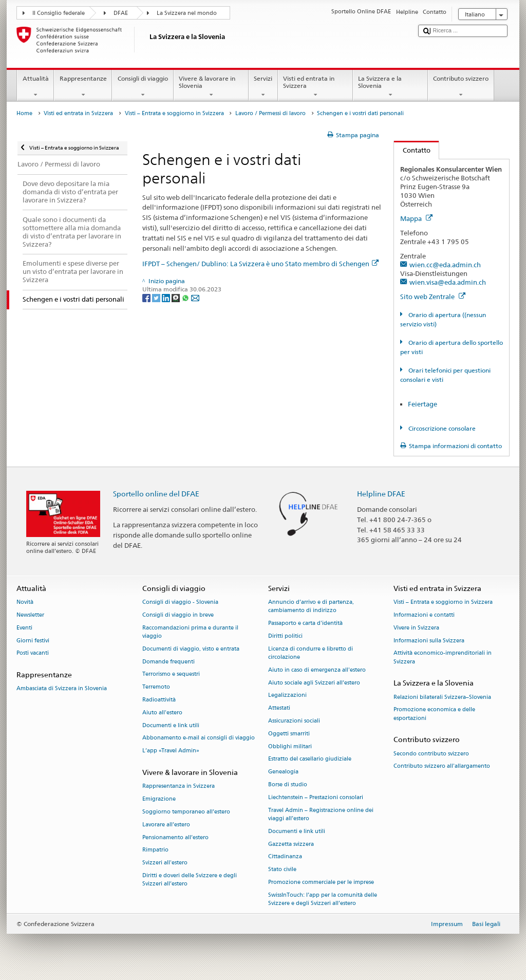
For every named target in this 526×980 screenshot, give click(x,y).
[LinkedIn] (167, 297)
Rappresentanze (83, 87)
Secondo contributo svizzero (431, 754)
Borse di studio (288, 785)
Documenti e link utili (171, 725)
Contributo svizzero (461, 87)
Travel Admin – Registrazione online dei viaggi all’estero (321, 814)
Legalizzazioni (287, 696)
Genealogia (283, 772)
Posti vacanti (33, 653)
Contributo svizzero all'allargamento (442, 766)
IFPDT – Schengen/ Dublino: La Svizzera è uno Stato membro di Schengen (260, 264)
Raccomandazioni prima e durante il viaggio (190, 632)
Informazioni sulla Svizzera (429, 641)
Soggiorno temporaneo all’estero (186, 812)
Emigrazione (159, 799)
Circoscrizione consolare (441, 428)
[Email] (195, 297)
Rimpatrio (155, 850)
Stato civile (282, 870)
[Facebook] (147, 297)
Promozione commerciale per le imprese (321, 882)
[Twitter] (157, 297)
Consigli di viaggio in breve (178, 615)
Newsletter (30, 615)
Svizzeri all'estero (165, 863)
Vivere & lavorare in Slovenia (211, 87)
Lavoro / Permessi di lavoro (270, 113)
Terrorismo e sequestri (171, 674)
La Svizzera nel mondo (187, 13)
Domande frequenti (168, 662)
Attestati (279, 708)
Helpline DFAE (381, 494)
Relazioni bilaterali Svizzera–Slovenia (442, 697)
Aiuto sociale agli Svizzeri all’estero (314, 683)
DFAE (121, 13)
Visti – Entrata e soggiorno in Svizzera (174, 113)
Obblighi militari (290, 746)
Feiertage (422, 404)
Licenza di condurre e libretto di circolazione (311, 653)
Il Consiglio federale (59, 13)
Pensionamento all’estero (175, 837)
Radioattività (159, 700)
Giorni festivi (33, 641)
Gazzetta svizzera (291, 844)
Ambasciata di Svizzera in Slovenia (62, 689)
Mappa (416, 218)
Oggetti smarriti (289, 734)
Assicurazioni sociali (294, 721)
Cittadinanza (285, 857)
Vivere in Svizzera (416, 628)
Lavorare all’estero (166, 825)
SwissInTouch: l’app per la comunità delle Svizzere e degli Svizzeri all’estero (323, 899)
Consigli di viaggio (143, 87)
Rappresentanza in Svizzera (179, 787)
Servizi (263, 87)
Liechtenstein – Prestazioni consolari (316, 797)
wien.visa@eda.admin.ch (448, 282)
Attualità (35, 87)
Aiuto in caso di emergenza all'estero (317, 670)
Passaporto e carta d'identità (305, 624)
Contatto (412, 150)
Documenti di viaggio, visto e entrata (191, 649)
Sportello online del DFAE (156, 494)
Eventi (24, 628)
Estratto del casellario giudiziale (310, 759)
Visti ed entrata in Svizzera (315, 87)
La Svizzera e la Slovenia (390, 87)
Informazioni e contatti (424, 615)
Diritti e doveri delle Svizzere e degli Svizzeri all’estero (190, 880)
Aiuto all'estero (162, 713)
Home (24, 113)
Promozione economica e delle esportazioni (434, 714)
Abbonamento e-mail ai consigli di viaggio (199, 738)
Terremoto (156, 687)
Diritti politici (285, 636)
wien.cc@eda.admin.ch (445, 265)
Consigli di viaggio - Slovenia (180, 603)
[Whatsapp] (186, 297)
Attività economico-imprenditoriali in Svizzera (443, 658)
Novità (25, 603)
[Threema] (176, 297)
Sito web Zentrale (433, 297)
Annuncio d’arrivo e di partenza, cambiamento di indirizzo (311, 607)
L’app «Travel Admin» (171, 751)
